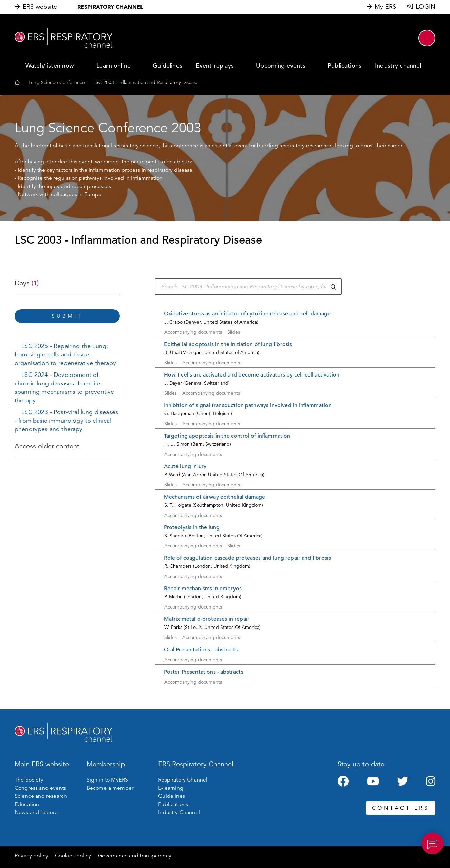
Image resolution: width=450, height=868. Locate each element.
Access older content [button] (47, 446)
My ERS (385, 7)
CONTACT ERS (401, 808)
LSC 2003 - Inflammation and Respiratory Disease (146, 82)
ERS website (40, 7)
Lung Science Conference (57, 82)
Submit (67, 316)
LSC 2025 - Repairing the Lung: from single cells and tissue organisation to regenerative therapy (65, 354)
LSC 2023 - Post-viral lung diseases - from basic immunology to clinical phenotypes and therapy (66, 421)
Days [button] (27, 283)
